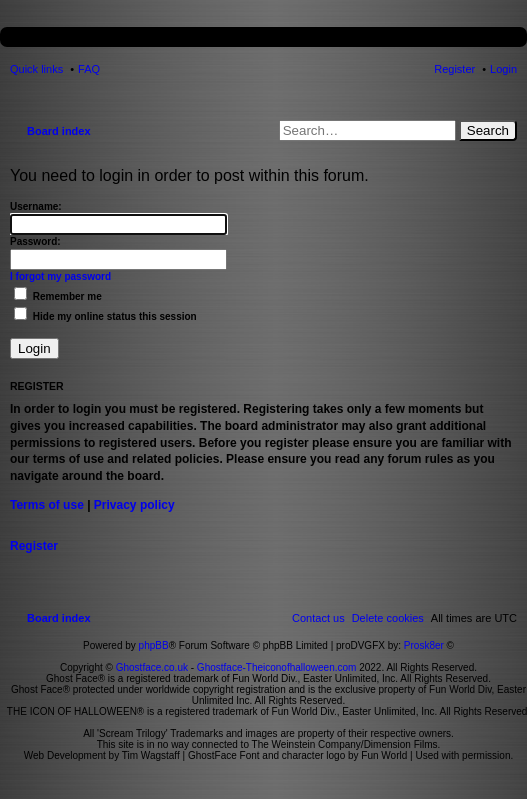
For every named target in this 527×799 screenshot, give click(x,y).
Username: (36, 206)
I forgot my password (60, 276)
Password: (35, 241)
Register (34, 546)
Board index (59, 131)
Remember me (58, 296)
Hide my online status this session (105, 316)
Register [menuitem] (454, 69)
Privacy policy (134, 505)
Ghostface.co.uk (153, 667)
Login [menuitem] (503, 69)
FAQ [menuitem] (89, 69)
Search (488, 130)
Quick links (36, 69)
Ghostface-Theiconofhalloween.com (277, 667)
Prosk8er (424, 645)
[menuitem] (388, 618)
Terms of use (47, 505)
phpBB (154, 645)
